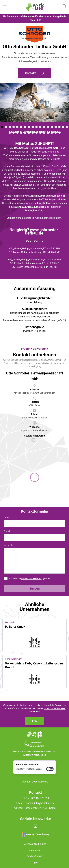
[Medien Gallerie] (34, 109)
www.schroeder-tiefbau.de (42, 231)
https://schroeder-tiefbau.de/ (34, 430)
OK (35, 721)
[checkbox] (50, 769)
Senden (34, 589)
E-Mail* (7, 531)
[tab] (2, 127)
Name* (7, 517)
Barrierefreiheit (34, 856)
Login (35, 862)
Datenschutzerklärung (32, 578)
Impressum (34, 850)
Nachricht (8, 545)
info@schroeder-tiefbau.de (35, 418)
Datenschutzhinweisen (55, 708)
